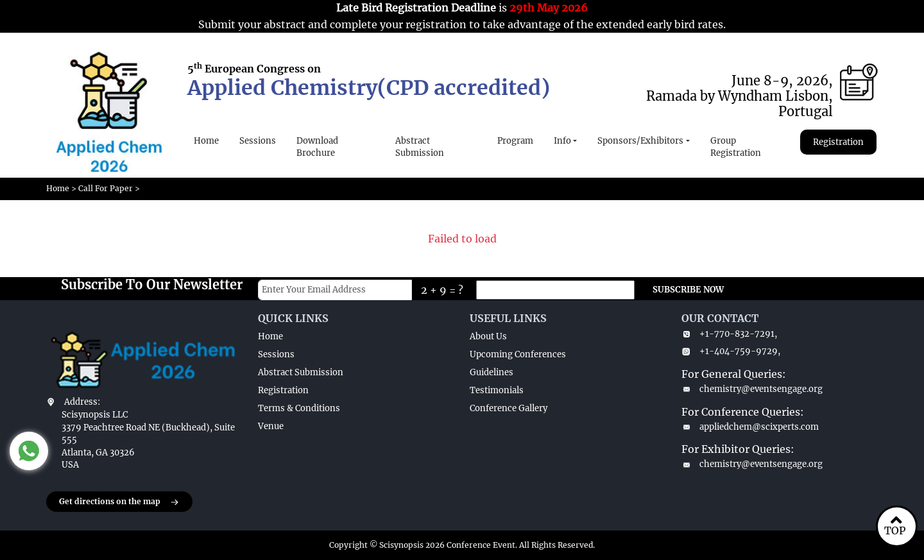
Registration (838, 142)
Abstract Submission (420, 147)
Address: (82, 402)
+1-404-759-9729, (731, 351)
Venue (271, 426)
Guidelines (492, 372)
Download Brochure (317, 147)
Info (562, 141)
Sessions (258, 141)
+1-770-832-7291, (729, 334)
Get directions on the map (119, 502)
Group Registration (736, 147)
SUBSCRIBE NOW (688, 290)
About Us (488, 336)
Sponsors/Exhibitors (640, 141)
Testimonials (497, 390)
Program (515, 141)
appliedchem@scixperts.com (750, 427)
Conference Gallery (509, 408)
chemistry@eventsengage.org (752, 389)
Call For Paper (106, 188)
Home (206, 141)
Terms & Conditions (299, 408)
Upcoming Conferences (518, 354)
